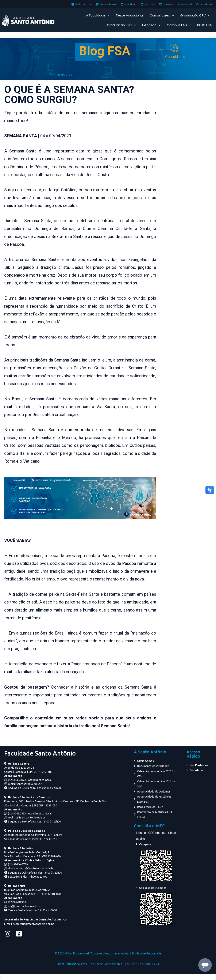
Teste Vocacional (130, 15)
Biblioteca (81, 4)
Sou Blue (166, 4)
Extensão (151, 25)
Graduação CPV (195, 16)
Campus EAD (179, 25)
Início (61, 75)
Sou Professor (106, 4)
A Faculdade (98, 16)
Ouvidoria (204, 4)
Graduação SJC (121, 25)
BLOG (72, 75)
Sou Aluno (129, 4)
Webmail (185, 4)
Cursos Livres (162, 16)
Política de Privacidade (147, 953)
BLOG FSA (205, 25)
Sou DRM (148, 4)
